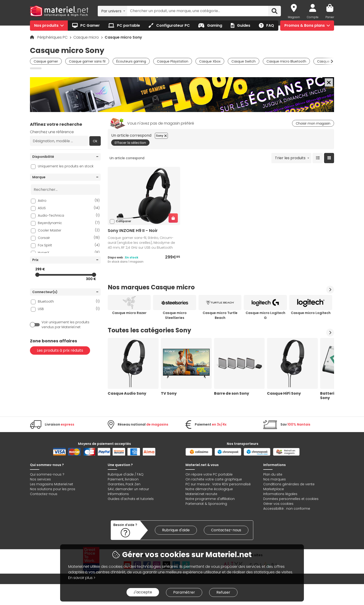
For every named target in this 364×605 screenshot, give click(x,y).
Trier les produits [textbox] (290, 158)
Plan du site (273, 474)
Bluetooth (69, 301)
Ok (95, 141)
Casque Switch (244, 61)
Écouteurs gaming (131, 61)
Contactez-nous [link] (226, 530)
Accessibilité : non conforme (287, 509)
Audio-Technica (69, 215)
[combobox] (112, 11)
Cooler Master (69, 230)
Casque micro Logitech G (265, 315)
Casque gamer (46, 61)
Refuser (223, 592)
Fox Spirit (69, 245)
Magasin (294, 17)
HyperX (69, 253)
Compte (313, 17)
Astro (69, 200)
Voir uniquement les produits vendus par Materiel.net (65, 325)
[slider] (37, 275)
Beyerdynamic (69, 223)
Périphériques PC (53, 37)
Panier (330, 17)
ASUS (69, 208)
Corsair (69, 238)
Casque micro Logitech (311, 313)
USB (69, 309)
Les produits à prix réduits (60, 350)
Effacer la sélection (130, 143)
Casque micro (87, 37)
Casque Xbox (210, 61)
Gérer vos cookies (278, 504)
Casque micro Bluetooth (286, 61)
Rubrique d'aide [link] (176, 530)
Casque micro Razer (129, 313)
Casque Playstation (173, 61)
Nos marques (275, 479)
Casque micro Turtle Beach (220, 315)
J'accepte (143, 592)
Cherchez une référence (52, 132)
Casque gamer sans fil (87, 61)
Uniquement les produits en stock (66, 166)
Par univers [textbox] (111, 11)
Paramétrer (184, 592)
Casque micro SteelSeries (175, 315)
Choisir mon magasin (313, 123)
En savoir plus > (82, 578)
